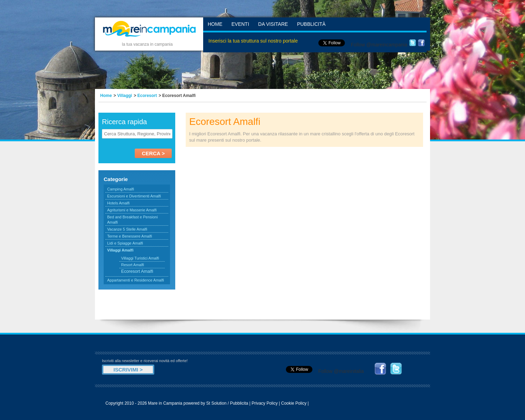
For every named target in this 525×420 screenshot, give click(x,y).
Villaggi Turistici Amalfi (140, 258)
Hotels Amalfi (118, 203)
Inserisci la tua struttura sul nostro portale (253, 41)
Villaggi (125, 96)
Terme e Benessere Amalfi (130, 236)
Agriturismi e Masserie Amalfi (132, 210)
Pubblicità (311, 24)
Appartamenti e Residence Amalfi (136, 280)
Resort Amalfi (132, 265)
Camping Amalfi (121, 189)
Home (215, 24)
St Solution (216, 403)
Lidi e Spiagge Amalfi (125, 243)
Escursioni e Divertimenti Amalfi (134, 196)
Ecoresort (147, 96)
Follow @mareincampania (379, 45)
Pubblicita (239, 403)
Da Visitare (273, 24)
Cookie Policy (294, 403)
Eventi (240, 24)
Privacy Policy (265, 403)
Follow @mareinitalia (341, 371)
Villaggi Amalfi (120, 250)
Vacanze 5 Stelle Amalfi (127, 229)
